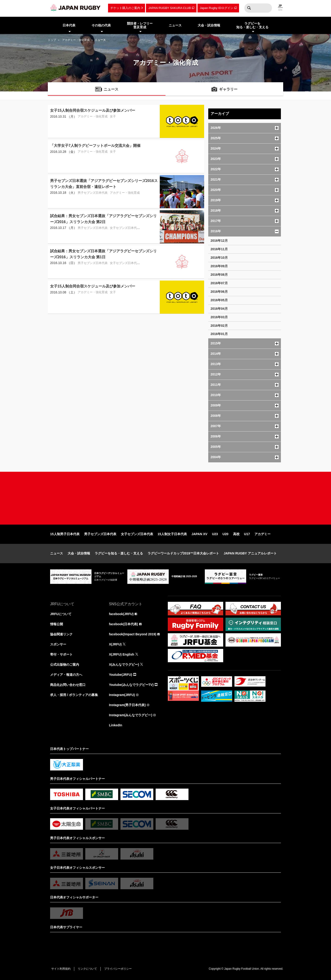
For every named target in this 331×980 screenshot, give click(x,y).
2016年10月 (219, 258)
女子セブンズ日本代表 (137, 534)
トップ (52, 40)
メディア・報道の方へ (66, 675)
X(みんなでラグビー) (124, 665)
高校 (236, 534)
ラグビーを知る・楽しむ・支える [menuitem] (252, 25)
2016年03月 (219, 317)
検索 (249, 8)
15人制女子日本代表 (172, 534)
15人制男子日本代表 (65, 534)
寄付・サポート (61, 654)
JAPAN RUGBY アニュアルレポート (250, 553)
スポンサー (58, 644)
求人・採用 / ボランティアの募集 (74, 695)
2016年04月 (219, 309)
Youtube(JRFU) (121, 675)
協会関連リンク (61, 634)
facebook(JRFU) (121, 614)
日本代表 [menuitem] (69, 25)
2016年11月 (219, 249)
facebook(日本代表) (124, 624)
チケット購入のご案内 (125, 8)
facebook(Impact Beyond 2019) (133, 634)
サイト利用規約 (61, 969)
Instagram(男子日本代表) (127, 705)
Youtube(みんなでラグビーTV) (131, 685)
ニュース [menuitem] (175, 25)
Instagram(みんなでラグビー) (131, 715)
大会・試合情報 (79, 553)
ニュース (57, 553)
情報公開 (57, 624)
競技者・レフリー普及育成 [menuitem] (140, 25)
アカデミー (263, 534)
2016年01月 (219, 334)
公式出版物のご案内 (65, 665)
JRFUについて (61, 614)
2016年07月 (219, 283)
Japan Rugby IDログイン (216, 8)
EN (280, 10)
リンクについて (87, 969)
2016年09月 (219, 266)
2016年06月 (219, 292)
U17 (247, 534)
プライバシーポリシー (118, 969)
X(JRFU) (115, 644)
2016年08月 (219, 275)
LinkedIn (116, 725)
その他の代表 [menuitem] (101, 25)
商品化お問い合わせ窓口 (68, 685)
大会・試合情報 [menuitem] (209, 25)
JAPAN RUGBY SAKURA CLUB (170, 8)
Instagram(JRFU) (122, 695)
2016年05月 (219, 300)
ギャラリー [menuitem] (228, 89)
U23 (215, 534)
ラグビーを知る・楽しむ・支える (119, 553)
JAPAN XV (199, 534)
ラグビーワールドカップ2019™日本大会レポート (183, 553)
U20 (225, 534)
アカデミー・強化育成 (76, 40)
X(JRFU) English (122, 654)
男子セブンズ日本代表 (100, 534)
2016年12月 (219, 241)
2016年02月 (219, 326)
